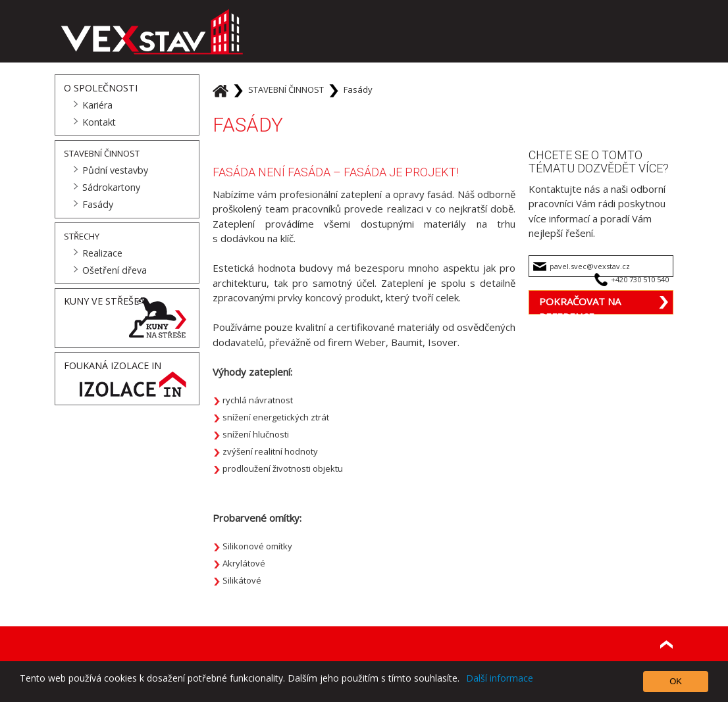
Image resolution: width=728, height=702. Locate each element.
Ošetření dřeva (115, 270)
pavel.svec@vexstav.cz (590, 266)
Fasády (98, 204)
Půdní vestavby (115, 170)
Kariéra (97, 105)
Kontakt (99, 122)
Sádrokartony (111, 187)
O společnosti (101, 88)
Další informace (500, 678)
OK (676, 681)
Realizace (102, 253)
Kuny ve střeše (101, 301)
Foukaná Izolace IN (113, 365)
